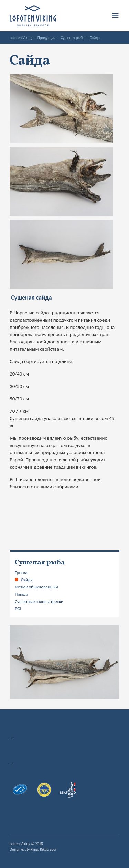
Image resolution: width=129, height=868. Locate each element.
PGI (18, 609)
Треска (21, 573)
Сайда (27, 580)
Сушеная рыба (73, 38)
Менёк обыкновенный (36, 587)
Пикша (21, 594)
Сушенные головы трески (39, 602)
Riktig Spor (48, 849)
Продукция (47, 38)
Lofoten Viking (21, 38)
